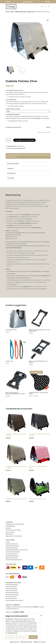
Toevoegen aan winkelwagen (24, 140)
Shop (12, 12)
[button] (48, 20)
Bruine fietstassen (12, 585)
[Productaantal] (9, 140)
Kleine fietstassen (12, 558)
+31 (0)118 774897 (18, 612)
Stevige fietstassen (12, 556)
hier (36, 607)
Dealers (8, 528)
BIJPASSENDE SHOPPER (13, 114)
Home (7, 12)
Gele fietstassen (11, 587)
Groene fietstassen (12, 594)
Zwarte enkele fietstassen (14, 600)
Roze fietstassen (11, 598)
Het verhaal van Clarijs (13, 530)
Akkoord (33, 637)
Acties (8, 542)
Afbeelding (15, 231)
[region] (22, 627)
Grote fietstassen (12, 554)
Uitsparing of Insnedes (13, 109)
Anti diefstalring (11, 100)
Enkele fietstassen (12, 544)
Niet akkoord (22, 637)
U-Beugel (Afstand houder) (15, 90)
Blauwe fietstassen (12, 592)
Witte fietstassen (11, 590)
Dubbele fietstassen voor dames (17, 550)
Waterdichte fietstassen (14, 560)
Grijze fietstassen (11, 588)
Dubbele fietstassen (12, 546)
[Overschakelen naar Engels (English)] (27, 642)
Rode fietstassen (11, 596)
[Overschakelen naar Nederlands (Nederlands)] (15, 642)
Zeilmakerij (9, 534)
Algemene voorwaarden (14, 536)
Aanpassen (11, 637)
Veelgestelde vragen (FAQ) (15, 524)
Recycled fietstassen (13, 552)
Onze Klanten (10, 532)
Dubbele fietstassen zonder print (25, 12)
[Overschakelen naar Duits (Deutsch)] (40, 642)
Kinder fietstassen (12, 548)
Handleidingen (10, 526)
